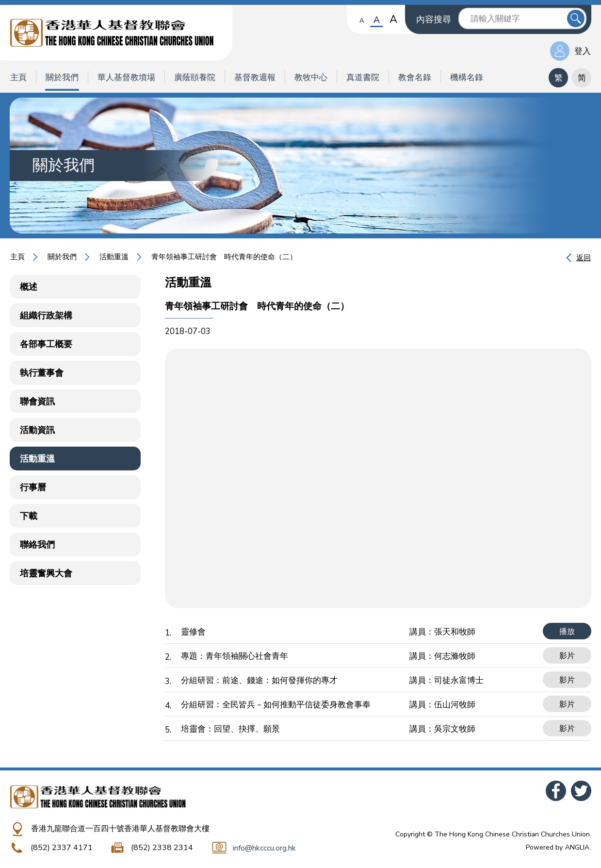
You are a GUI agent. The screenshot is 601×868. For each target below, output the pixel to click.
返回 (584, 258)
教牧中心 (311, 77)
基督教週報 (255, 77)
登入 (583, 51)
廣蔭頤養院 (195, 77)
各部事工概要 (46, 344)
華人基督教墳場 (126, 77)
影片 (567, 656)
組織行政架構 (46, 316)
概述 (29, 287)
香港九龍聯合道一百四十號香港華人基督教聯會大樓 (120, 829)
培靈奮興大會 (46, 573)
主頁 (18, 77)
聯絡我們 (37, 545)
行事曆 (33, 487)
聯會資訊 (37, 401)
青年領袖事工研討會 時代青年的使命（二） (224, 257)
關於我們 (62, 77)
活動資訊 (37, 430)
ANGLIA (577, 847)
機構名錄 (467, 77)
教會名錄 (415, 77)
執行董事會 (42, 373)
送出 (576, 18)
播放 (567, 632)
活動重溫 (114, 257)
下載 (29, 516)
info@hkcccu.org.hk (264, 848)
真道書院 (363, 77)
